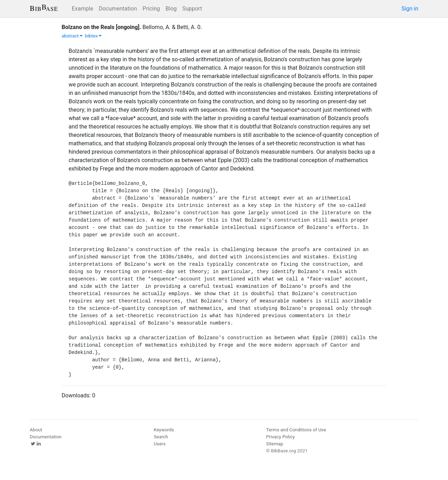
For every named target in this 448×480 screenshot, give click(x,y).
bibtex (93, 36)
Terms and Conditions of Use (296, 430)
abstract (72, 36)
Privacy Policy (280, 437)
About (36, 430)
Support (192, 9)
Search (161, 437)
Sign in (410, 9)
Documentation (118, 9)
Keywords (164, 430)
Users (160, 444)
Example (82, 9)
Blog (171, 9)
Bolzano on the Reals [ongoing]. (101, 27)
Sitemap (275, 444)
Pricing (151, 9)
